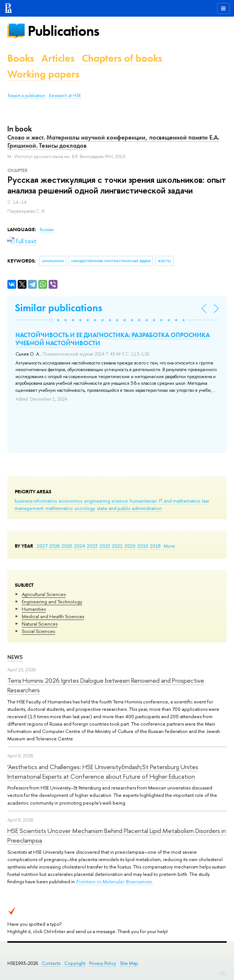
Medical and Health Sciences (53, 616)
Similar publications (58, 308)
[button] (51, 320)
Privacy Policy (103, 963)
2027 (42, 546)
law (205, 501)
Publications (63, 31)
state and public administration (129, 508)
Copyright (75, 963)
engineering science (106, 501)
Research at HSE (65, 96)
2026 (55, 546)
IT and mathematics (179, 501)
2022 (105, 546)
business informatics (36, 501)
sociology (85, 508)
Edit (223, 973)
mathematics (59, 508)
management (29, 508)
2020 (130, 546)
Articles (58, 58)
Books (21, 58)
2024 (80, 546)
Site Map (129, 963)
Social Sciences (38, 631)
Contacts (51, 963)
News (15, 657)
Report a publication (27, 96)
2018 (155, 546)
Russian (47, 230)
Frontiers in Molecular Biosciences (114, 882)
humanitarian (143, 501)
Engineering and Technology (52, 602)
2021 (117, 546)
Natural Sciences (40, 624)
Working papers (43, 74)
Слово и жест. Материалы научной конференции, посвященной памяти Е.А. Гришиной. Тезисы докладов (113, 141)
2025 (67, 546)
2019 (143, 546)
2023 (92, 546)
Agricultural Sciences (44, 594)
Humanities (34, 609)
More (169, 546)
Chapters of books (122, 58)
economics (70, 501)
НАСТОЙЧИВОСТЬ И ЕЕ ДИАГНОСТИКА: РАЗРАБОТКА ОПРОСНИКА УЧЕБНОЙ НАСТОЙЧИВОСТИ (113, 339)
